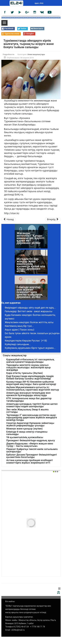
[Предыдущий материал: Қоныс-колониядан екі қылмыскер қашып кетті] (9, 219)
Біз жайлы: (10, 601)
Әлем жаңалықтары (36, 54)
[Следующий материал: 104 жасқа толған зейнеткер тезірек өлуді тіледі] (53, 219)
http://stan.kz (12, 213)
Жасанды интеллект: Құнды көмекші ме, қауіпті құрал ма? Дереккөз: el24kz (30, 238)
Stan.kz (16, 125)
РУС (42, 3)
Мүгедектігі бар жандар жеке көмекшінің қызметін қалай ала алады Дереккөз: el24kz (31, 265)
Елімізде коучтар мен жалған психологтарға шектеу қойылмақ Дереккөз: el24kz (30, 292)
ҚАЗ (37, 3)
